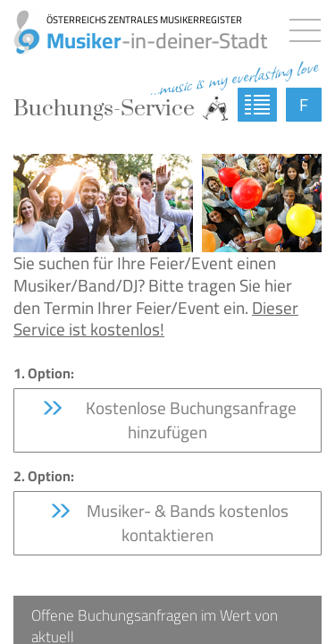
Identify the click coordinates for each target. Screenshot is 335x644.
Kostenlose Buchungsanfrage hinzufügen (168, 420)
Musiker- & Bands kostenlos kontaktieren (168, 523)
